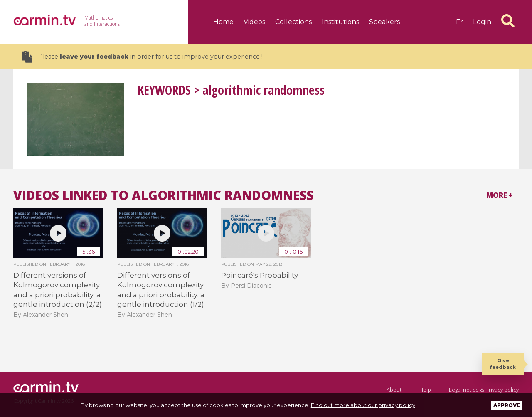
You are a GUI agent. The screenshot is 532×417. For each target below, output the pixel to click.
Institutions (340, 22)
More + (500, 195)
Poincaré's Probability (260, 275)
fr (459, 22)
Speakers (384, 22)
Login (482, 22)
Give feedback (503, 364)
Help (425, 390)
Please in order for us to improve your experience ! (142, 57)
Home (223, 22)
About (394, 390)
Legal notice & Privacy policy (484, 390)
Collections (293, 22)
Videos (254, 22)
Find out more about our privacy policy (363, 405)
